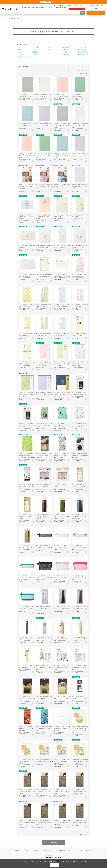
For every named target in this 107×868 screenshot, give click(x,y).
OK (54, 865)
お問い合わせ (89, 851)
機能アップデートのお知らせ (59, 2)
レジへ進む (94, 13)
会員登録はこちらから (78, 9)
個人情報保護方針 (72, 861)
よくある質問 (77, 5)
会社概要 (70, 5)
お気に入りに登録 (33, 100)
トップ (2, 19)
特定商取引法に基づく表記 (64, 851)
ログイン (99, 8)
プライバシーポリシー (48, 851)
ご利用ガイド (62, 5)
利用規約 (36, 851)
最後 (86, 71)
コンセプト (54, 5)
